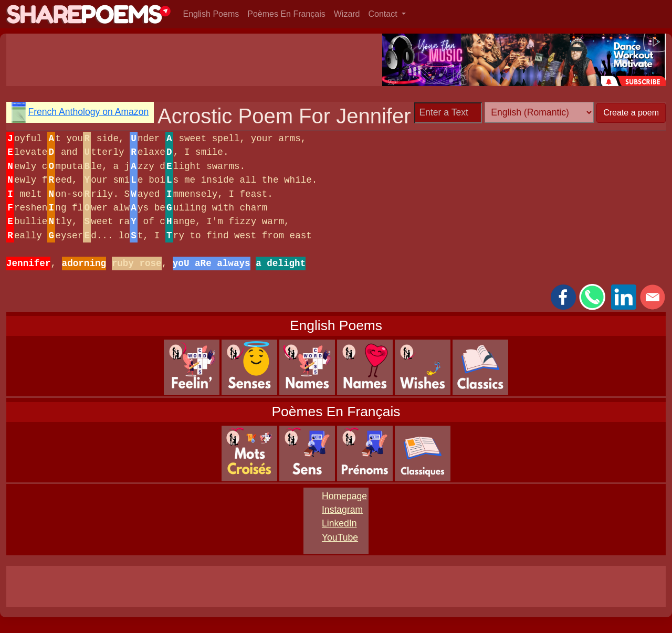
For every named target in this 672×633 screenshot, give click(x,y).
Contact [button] (384, 14)
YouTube (340, 537)
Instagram (342, 510)
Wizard (347, 14)
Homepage (344, 496)
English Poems (211, 14)
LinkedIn (339, 523)
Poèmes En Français (286, 14)
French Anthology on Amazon (88, 112)
